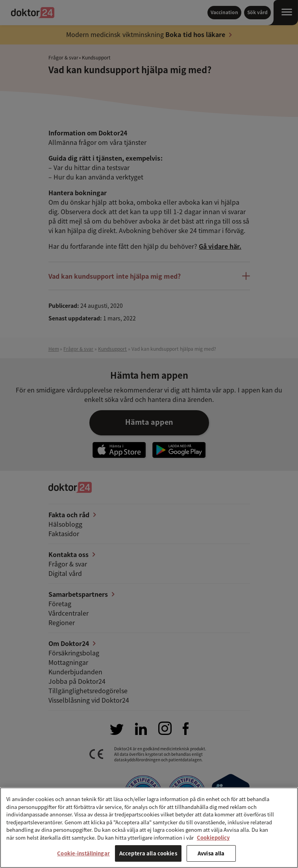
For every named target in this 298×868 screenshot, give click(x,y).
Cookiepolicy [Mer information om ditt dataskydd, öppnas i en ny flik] (213, 837)
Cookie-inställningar (83, 853)
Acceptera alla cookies (148, 853)
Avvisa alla (211, 853)
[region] (149, 828)
